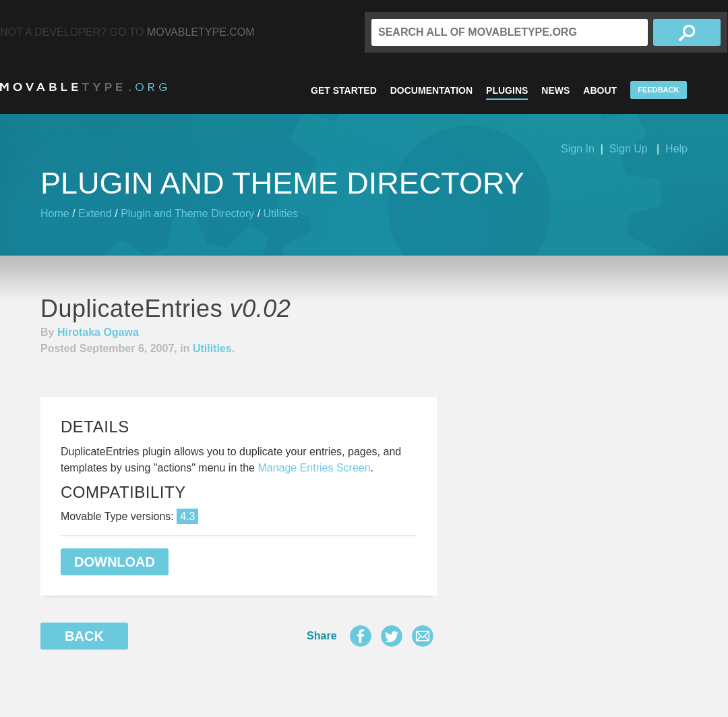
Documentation (431, 90)
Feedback (658, 90)
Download (115, 562)
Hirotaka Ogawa (98, 332)
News (555, 90)
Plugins (507, 90)
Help (676, 149)
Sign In (578, 149)
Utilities (281, 213)
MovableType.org (83, 87)
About (600, 90)
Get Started (344, 90)
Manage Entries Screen (314, 468)
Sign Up (629, 149)
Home (55, 213)
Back (84, 636)
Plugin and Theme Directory (187, 213)
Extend (95, 213)
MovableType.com (201, 32)
